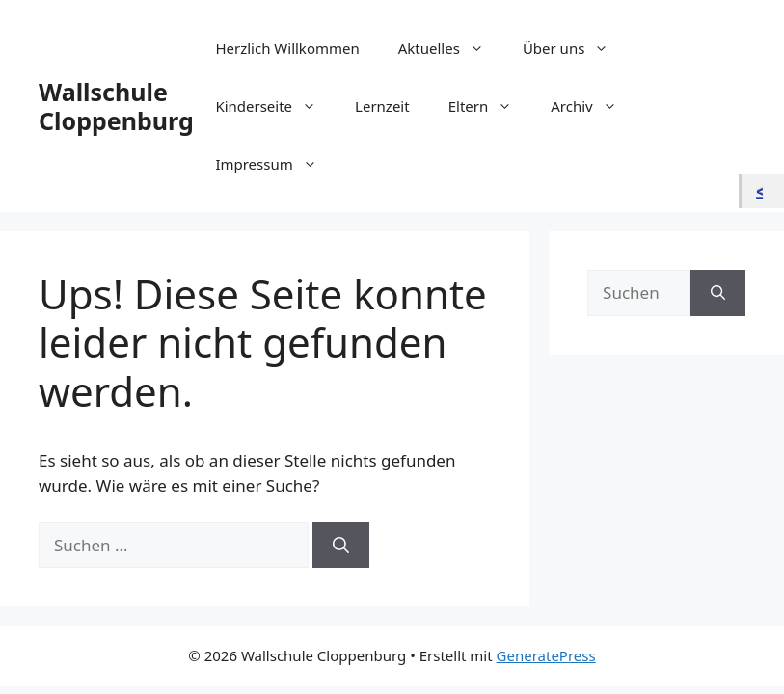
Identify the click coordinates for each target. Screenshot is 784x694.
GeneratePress (546, 655)
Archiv (593, 106)
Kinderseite (275, 106)
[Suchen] (341, 546)
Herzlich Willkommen (287, 48)
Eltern (490, 106)
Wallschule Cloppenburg (116, 106)
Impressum (275, 164)
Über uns (575, 48)
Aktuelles (451, 48)
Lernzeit (382, 106)
